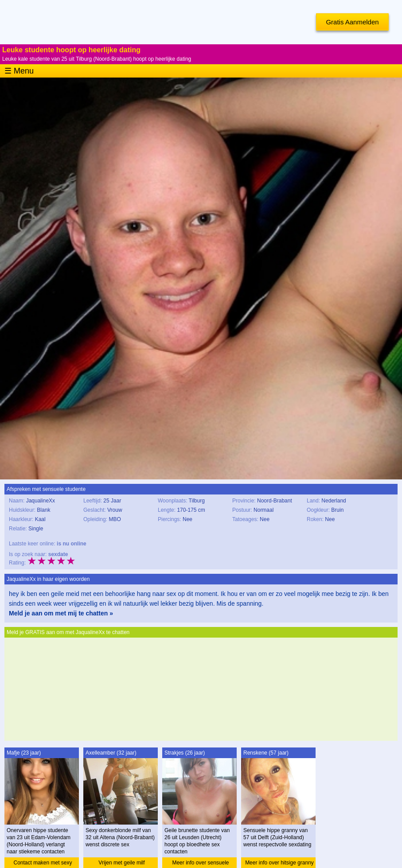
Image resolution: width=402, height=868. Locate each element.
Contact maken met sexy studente (43, 864)
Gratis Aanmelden (352, 22)
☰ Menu (19, 71)
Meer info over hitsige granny (279, 863)
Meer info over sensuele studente (200, 864)
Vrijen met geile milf (121, 863)
